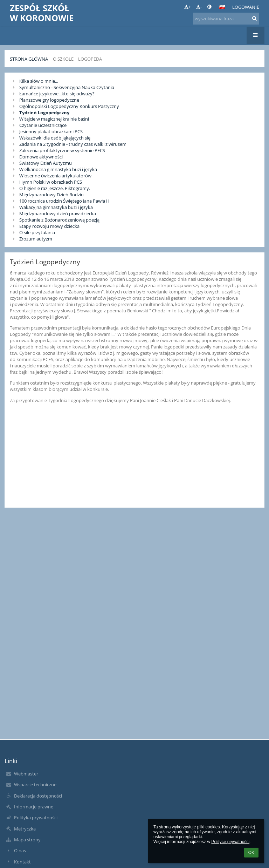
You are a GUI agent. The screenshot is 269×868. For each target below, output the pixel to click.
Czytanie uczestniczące (43, 125)
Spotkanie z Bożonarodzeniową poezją (59, 220)
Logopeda (90, 59)
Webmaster (26, 774)
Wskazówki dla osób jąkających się (55, 138)
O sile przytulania (37, 232)
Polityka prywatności (36, 818)
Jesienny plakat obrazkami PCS (51, 131)
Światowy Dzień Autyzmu (46, 163)
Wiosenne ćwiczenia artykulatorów (55, 176)
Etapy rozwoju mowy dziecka (49, 226)
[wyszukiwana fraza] (226, 19)
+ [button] (188, 7)
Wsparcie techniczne (35, 785)
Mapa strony (27, 840)
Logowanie (246, 7)
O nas (20, 850)
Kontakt (22, 862)
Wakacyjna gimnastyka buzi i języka (56, 207)
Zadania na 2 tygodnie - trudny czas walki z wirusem (73, 144)
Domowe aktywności (41, 157)
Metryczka (25, 829)
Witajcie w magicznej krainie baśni (54, 119)
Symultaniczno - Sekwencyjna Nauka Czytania (67, 87)
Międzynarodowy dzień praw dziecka (58, 213)
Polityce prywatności (230, 842)
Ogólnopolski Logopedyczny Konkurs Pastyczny (69, 106)
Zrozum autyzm (36, 239)
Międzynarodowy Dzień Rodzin (51, 195)
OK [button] (251, 853)
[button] (222, 7)
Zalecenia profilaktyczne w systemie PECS (62, 150)
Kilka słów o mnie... (39, 81)
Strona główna (29, 59)
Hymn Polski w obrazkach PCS (51, 182)
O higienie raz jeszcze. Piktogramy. (55, 188)
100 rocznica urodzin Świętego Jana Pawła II (64, 201)
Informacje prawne (34, 807)
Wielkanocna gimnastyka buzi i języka (58, 169)
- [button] (199, 7)
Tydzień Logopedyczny (44, 113)
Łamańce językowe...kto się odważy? (57, 94)
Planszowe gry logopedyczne (49, 100)
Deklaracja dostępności (38, 796)
